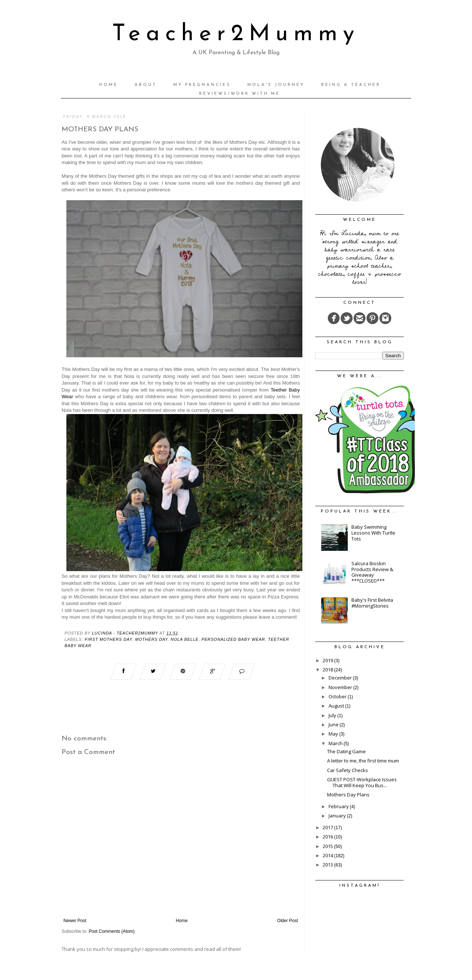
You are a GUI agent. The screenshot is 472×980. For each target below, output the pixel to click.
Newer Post (75, 921)
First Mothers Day (109, 639)
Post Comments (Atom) (112, 931)
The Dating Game (346, 751)
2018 (328, 670)
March (336, 743)
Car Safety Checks (348, 770)
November (341, 687)
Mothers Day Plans (348, 795)
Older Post (287, 921)
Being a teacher (351, 85)
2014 (328, 855)
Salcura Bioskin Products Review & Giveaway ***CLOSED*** (372, 572)
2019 (328, 660)
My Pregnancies (202, 85)
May (334, 734)
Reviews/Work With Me (240, 94)
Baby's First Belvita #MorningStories (372, 603)
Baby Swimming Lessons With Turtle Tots (373, 533)
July (333, 715)
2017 (328, 827)
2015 (328, 846)
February (339, 806)
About (146, 85)
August (337, 706)
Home (109, 85)
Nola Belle (185, 639)
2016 (328, 837)
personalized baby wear (233, 639)
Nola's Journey (276, 85)
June (334, 724)
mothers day (151, 639)
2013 (328, 865)
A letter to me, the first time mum (363, 761)
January (338, 816)
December (341, 678)
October (338, 696)
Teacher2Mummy (236, 34)
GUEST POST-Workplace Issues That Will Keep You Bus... (362, 782)
